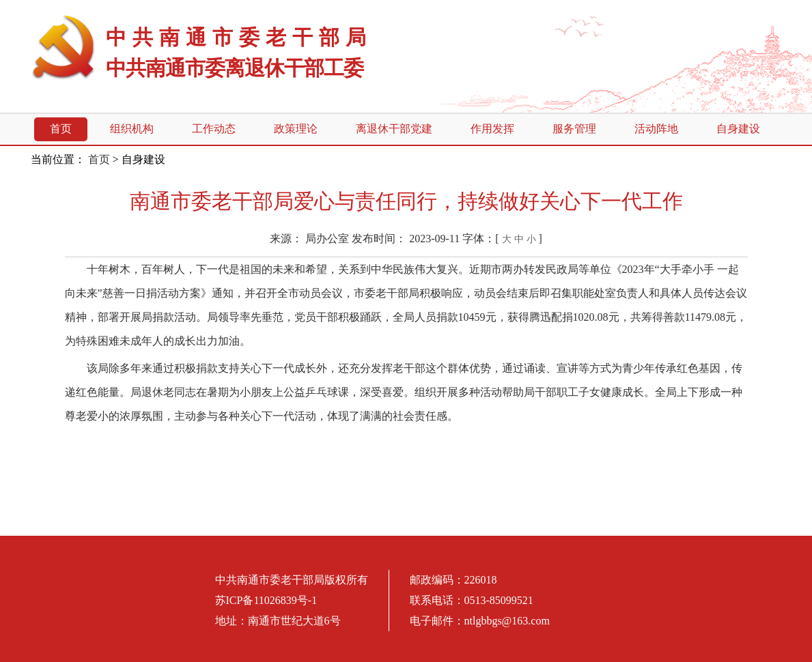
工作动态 (214, 129)
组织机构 (132, 129)
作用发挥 (492, 129)
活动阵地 (656, 129)
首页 (61, 129)
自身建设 (738, 129)
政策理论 (296, 129)
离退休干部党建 (394, 129)
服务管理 (574, 129)
